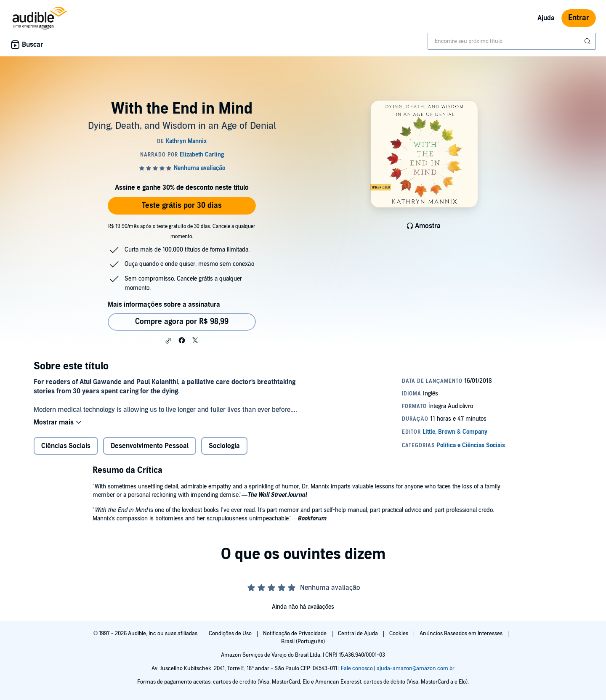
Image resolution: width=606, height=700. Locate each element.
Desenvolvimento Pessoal (150, 446)
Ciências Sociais (66, 446)
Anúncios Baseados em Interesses (461, 634)
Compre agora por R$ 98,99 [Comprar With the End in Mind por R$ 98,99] (182, 322)
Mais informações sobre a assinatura (164, 305)
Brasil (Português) (303, 642)
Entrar (579, 18)
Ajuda (546, 18)
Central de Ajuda (359, 634)
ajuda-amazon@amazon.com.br (416, 668)
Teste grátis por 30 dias (182, 205)
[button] (168, 341)
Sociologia (224, 446)
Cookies (399, 634)
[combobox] (512, 41)
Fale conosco (357, 668)
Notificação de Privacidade (296, 634)
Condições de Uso (231, 634)
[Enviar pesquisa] (588, 41)
